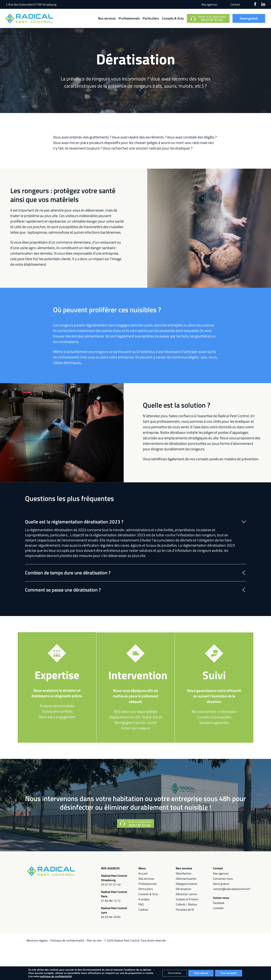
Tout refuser (201, 973)
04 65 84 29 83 (111, 917)
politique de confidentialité (56, 976)
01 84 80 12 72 (111, 901)
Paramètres (175, 973)
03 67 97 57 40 (111, 884)
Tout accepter (229, 973)
